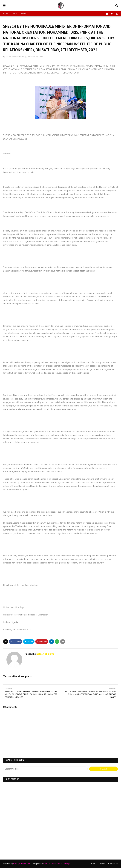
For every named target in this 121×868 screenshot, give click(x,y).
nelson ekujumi (12, 57)
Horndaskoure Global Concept (57, 864)
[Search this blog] (45, 769)
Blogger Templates (22, 864)
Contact (23, 14)
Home (6, 14)
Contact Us (113, 864)
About (14, 14)
